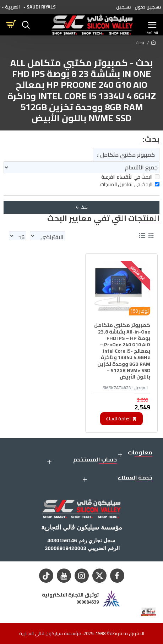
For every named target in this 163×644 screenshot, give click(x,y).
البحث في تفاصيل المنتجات (130, 184)
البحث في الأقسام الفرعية (130, 177)
